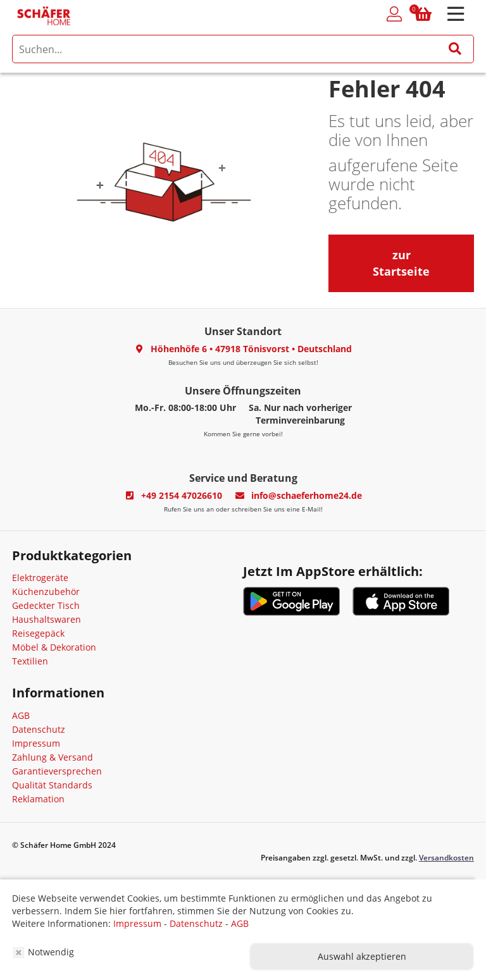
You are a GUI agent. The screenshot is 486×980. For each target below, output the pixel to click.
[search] (243, 49)
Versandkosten (446, 858)
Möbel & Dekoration (54, 647)
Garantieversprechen (57, 771)
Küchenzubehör (46, 591)
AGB (21, 715)
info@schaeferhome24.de (307, 495)
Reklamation (38, 799)
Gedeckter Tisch (46, 605)
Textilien (30, 661)
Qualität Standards (52, 785)
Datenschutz (39, 729)
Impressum (36, 743)
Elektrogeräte (40, 578)
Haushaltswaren (47, 619)
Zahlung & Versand (53, 757)
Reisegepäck (38, 633)
